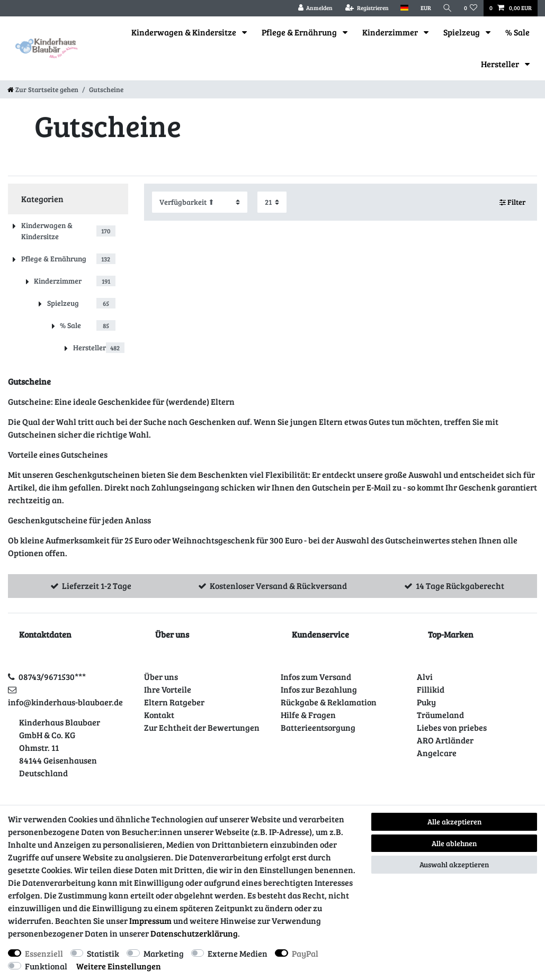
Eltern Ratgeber (174, 702)
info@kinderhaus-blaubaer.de (65, 702)
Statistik (103, 953)
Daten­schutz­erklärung (194, 933)
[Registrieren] (367, 8)
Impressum (150, 920)
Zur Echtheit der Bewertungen (202, 727)
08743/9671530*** (52, 677)
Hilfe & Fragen (308, 715)
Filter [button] (513, 202)
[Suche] (448, 8)
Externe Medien (238, 953)
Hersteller (501, 64)
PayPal (305, 953)
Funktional (46, 966)
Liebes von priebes (452, 727)
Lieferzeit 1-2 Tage (97, 586)
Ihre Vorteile (168, 689)
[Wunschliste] (471, 8)
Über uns (161, 677)
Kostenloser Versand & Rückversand (278, 586)
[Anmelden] (315, 8)
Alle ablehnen (454, 843)
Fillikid (431, 689)
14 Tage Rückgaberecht (460, 586)
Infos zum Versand (316, 677)
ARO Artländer (445, 740)
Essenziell (44, 953)
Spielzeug (462, 32)
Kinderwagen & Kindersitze (185, 32)
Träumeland (440, 715)
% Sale (517, 32)
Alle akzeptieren (454, 822)
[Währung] (425, 8)
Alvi (425, 677)
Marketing (164, 953)
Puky (426, 702)
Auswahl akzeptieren (454, 864)
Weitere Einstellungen (119, 966)
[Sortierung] (200, 202)
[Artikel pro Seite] (272, 202)
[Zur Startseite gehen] (43, 89)
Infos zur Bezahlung (319, 689)
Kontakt (159, 715)
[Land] (404, 8)
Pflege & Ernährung (300, 32)
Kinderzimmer (391, 32)
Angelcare (437, 753)
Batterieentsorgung (318, 727)
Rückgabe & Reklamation (329, 702)
